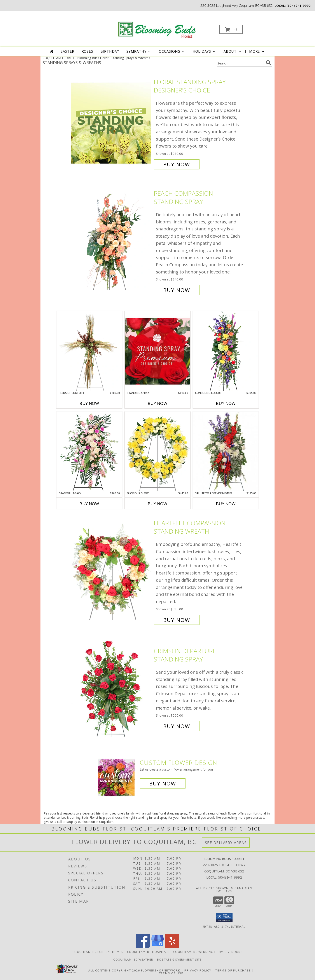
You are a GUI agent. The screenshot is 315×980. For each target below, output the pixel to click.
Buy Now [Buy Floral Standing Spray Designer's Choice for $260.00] (177, 164)
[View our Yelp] (172, 946)
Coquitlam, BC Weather (133, 959)
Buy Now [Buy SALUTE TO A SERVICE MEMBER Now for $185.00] (226, 504)
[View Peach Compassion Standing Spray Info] (111, 242)
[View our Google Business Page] (157, 946)
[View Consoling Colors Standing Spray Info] (226, 351)
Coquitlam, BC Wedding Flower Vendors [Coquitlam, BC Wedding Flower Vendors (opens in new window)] (208, 952)
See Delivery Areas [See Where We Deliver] (226, 843)
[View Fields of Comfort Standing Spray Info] (89, 351)
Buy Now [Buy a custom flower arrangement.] (163, 783)
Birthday (110, 51)
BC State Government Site (179, 959)
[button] (231, 29)
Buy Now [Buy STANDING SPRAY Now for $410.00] (157, 403)
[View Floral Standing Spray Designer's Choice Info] (111, 123)
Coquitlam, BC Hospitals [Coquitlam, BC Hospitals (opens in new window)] (148, 952)
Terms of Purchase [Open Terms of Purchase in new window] (233, 970)
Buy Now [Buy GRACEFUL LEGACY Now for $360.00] (89, 504)
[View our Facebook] (143, 946)
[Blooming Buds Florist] (157, 25)
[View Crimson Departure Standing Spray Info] (111, 688)
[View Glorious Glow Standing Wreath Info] (157, 451)
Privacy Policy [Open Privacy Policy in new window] (198, 970)
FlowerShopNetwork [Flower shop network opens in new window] (161, 970)
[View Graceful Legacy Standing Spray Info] (89, 451)
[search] (268, 63)
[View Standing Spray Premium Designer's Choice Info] (157, 351)
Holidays (205, 51)
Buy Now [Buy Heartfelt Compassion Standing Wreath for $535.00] (177, 620)
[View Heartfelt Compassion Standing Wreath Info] (111, 572)
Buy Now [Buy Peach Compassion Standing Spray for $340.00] (177, 290)
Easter (67, 51)
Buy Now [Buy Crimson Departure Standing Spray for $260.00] (177, 726)
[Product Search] (240, 63)
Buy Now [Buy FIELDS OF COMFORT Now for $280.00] (89, 403)
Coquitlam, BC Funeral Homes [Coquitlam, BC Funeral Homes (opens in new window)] (98, 952)
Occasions (172, 51)
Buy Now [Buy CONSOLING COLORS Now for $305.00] (226, 403)
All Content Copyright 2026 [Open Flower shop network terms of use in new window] (114, 970)
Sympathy (139, 51)
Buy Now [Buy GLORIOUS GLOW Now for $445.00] (157, 504)
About (233, 51)
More (257, 51)
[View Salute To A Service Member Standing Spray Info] (226, 451)
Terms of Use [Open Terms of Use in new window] (171, 973)
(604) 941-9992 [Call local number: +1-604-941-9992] (299, 5)
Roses (87, 51)
